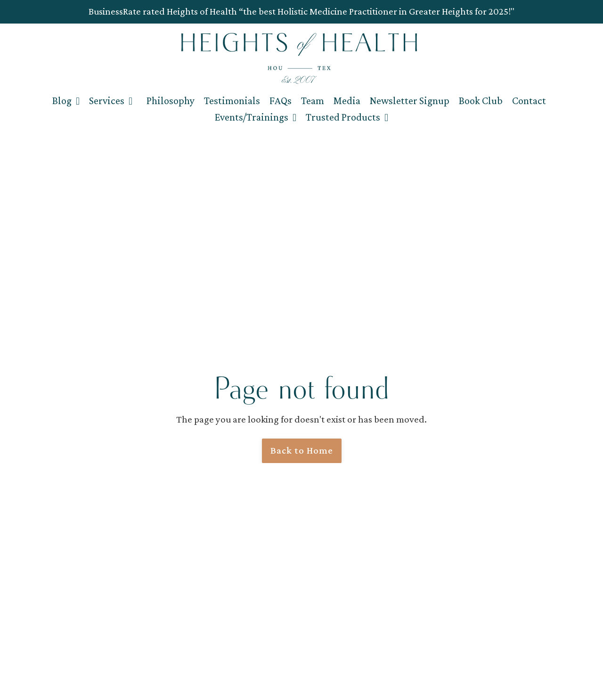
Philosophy (171, 101)
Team (313, 101)
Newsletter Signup (410, 101)
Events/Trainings (256, 117)
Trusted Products (347, 117)
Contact (529, 101)
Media (347, 101)
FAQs (281, 101)
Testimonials (232, 101)
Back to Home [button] (302, 450)
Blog (66, 101)
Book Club (481, 101)
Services (111, 101)
